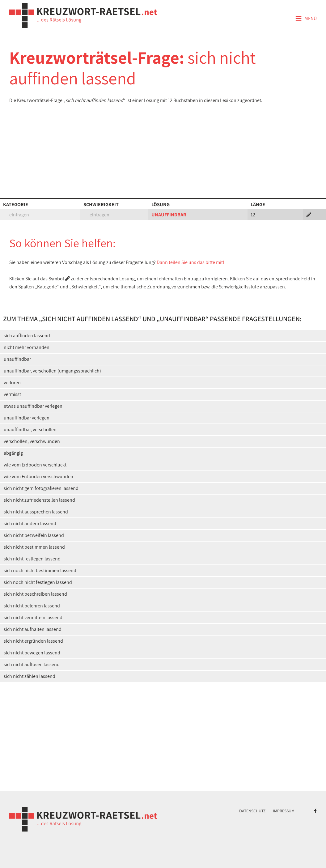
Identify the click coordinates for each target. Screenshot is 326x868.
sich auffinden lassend (27, 336)
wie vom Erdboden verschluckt (35, 465)
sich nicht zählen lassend (30, 676)
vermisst (12, 394)
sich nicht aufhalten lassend (33, 629)
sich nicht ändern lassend (30, 523)
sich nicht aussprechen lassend (36, 512)
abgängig (13, 453)
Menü (306, 19)
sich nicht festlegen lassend (32, 559)
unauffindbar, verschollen (30, 430)
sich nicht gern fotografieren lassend (41, 488)
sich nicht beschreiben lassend (35, 594)
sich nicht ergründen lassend (33, 641)
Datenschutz (252, 811)
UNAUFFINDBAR (169, 215)
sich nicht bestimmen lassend (34, 547)
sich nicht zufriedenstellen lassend (39, 500)
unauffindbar (17, 359)
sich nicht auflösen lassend (32, 664)
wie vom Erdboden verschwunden (38, 477)
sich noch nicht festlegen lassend (38, 582)
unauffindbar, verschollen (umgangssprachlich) (52, 371)
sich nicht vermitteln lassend (33, 617)
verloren (12, 383)
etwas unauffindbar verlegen (33, 406)
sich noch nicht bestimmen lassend (40, 570)
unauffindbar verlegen (27, 418)
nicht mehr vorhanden (27, 347)
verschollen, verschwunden (32, 441)
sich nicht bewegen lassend (32, 653)
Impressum (284, 811)
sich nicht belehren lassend (32, 606)
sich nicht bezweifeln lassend (34, 535)
